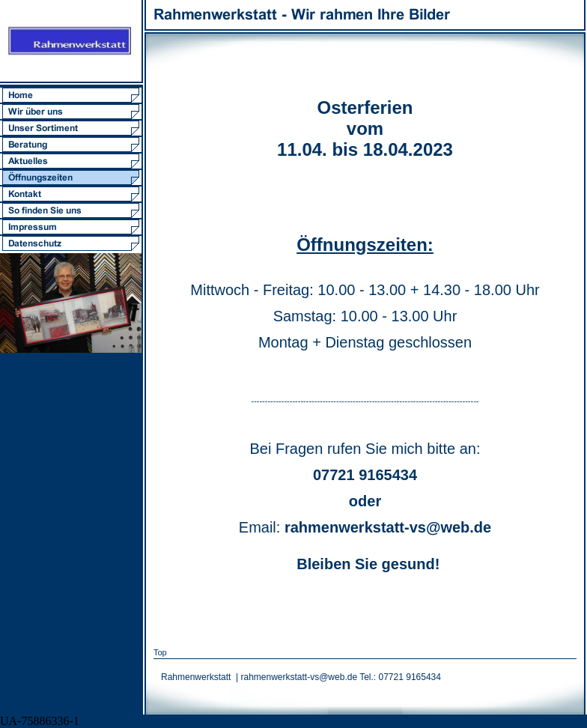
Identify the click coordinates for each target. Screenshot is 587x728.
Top (160, 652)
